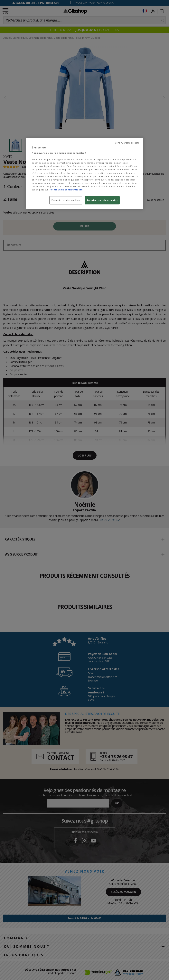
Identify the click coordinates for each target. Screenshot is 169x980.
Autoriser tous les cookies (102, 200)
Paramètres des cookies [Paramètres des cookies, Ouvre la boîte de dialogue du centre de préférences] (66, 200)
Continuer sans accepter (128, 143)
